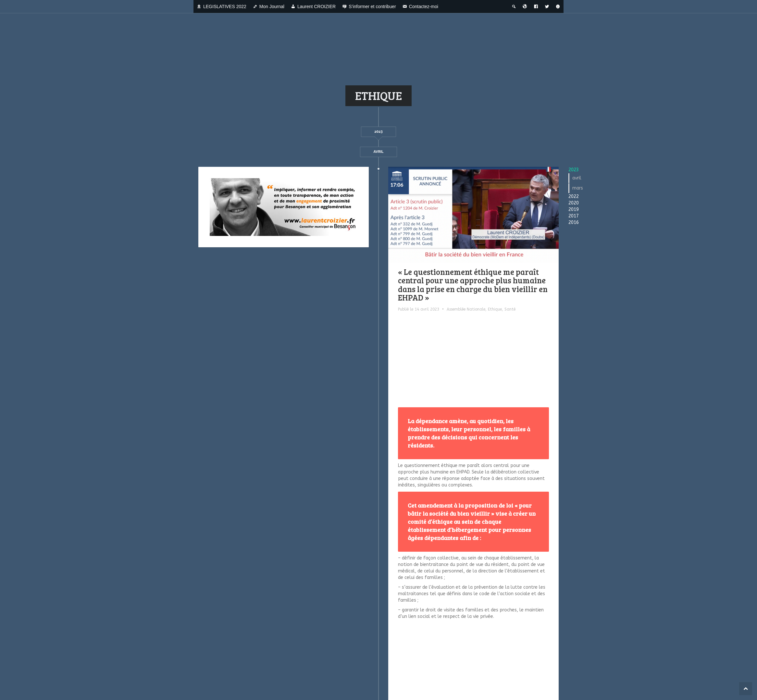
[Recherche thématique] (514, 6)
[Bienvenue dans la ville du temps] (525, 6)
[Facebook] (536, 6)
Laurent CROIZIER (316, 6)
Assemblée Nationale (466, 309)
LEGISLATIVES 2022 (225, 6)
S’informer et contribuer (372, 6)
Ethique (495, 309)
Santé (510, 309)
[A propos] (558, 6)
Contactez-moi (424, 6)
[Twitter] (547, 6)
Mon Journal (272, 6)
